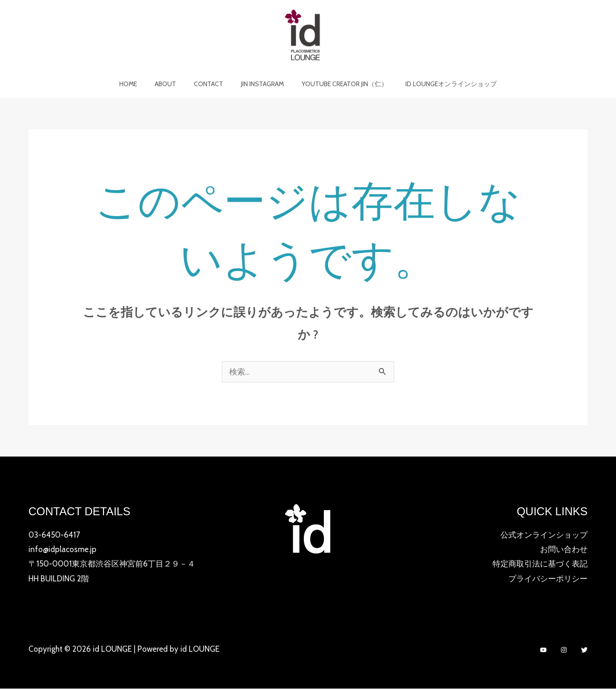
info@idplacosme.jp (62, 549)
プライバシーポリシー (548, 579)
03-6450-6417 (54, 535)
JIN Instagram (260, 84)
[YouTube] (543, 650)
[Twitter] (584, 650)
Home (140, 84)
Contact (211, 84)
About (172, 84)
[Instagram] (564, 650)
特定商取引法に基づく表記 (540, 564)
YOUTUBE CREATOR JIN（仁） (338, 84)
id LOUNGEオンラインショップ (439, 84)
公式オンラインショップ (544, 535)
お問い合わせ (564, 549)
